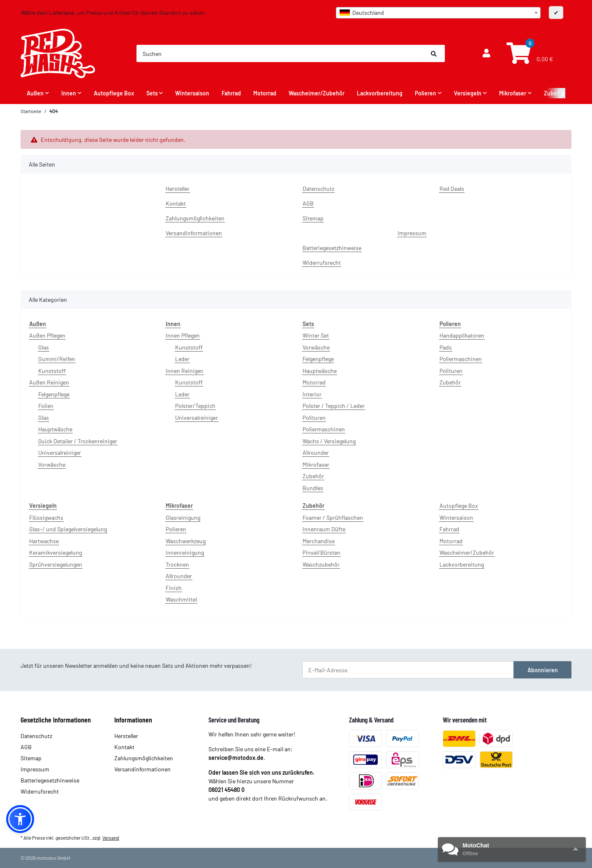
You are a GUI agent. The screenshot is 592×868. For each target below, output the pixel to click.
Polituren (314, 418)
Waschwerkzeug (186, 541)
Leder (182, 359)
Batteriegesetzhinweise (332, 248)
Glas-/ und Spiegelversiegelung (68, 529)
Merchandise (319, 541)
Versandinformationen (194, 233)
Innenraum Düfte (324, 529)
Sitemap (313, 218)
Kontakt (176, 203)
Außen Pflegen (47, 335)
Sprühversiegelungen (56, 564)
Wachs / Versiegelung (329, 441)
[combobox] (438, 13)
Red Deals (452, 189)
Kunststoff (52, 371)
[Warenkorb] (529, 54)
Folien (46, 406)
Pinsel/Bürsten (321, 552)
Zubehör (313, 476)
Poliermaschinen (324, 429)
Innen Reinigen (185, 371)
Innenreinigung (185, 552)
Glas (44, 347)
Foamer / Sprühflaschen (333, 517)
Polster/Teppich (195, 406)
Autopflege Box (459, 506)
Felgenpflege (54, 394)
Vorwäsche (52, 464)
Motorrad (314, 382)
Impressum (412, 233)
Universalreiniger (60, 453)
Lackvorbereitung (462, 564)
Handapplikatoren (462, 335)
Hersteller (178, 189)
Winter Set (316, 335)
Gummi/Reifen (57, 359)
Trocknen (177, 564)
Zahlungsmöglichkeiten (195, 218)
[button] (486, 53)
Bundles (313, 488)
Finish (174, 588)
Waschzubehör (321, 564)
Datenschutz (318, 189)
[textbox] (438, 13)
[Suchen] (280, 53)
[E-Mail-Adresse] (408, 670)
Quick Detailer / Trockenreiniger (78, 441)
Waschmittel (181, 599)
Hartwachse (44, 541)
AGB (308, 203)
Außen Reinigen (49, 382)
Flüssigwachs (46, 517)
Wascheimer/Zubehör (467, 552)
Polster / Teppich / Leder (334, 406)
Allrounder (316, 453)
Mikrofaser (316, 464)
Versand (111, 838)
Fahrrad (449, 529)
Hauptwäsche (55, 429)
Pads (446, 347)
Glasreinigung (183, 517)
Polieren (176, 529)
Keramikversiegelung (55, 552)
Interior (312, 394)
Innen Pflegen (183, 335)
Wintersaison (456, 517)
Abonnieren (543, 670)
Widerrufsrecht (322, 263)
